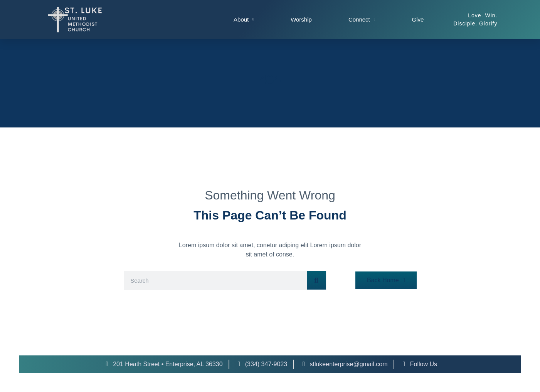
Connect (362, 19)
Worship (301, 19)
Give (418, 19)
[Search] (316, 280)
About (244, 19)
